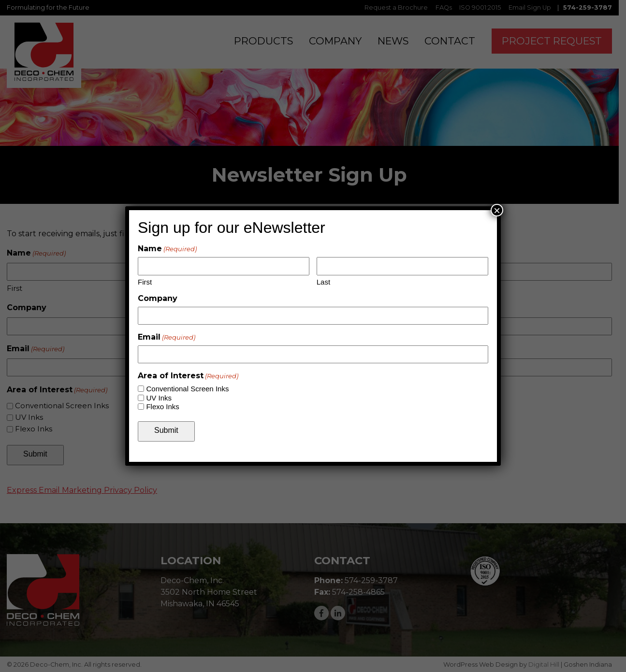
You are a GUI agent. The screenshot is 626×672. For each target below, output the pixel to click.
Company (158, 298)
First (145, 282)
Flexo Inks (162, 407)
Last (323, 282)
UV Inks (159, 398)
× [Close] (497, 210)
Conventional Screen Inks (187, 389)
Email (167, 337)
